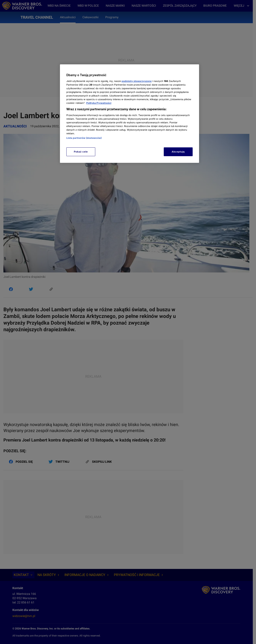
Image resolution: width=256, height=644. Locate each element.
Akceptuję (178, 152)
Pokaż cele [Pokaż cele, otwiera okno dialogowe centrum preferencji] (81, 152)
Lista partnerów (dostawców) (84, 138)
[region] (129, 114)
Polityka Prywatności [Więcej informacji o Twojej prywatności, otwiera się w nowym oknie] (99, 103)
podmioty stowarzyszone (137, 81)
